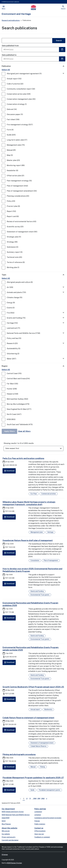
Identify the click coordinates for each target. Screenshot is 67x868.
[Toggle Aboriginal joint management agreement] (63, 73)
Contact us (39, 828)
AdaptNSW (6, 818)
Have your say (39, 834)
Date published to (9, 55)
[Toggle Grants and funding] (63, 318)
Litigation (38, 815)
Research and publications (11, 20)
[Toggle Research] (63, 343)
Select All (6, 70)
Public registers (40, 824)
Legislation (38, 812)
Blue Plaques (6, 824)
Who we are (6, 831)
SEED (4, 821)
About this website (9, 828)
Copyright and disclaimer (10, 840)
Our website (6, 834)
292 (43, 799)
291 (39, 799)
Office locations (40, 831)
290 (35, 799)
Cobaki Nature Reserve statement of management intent (28, 718)
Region (5, 366)
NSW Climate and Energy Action (13, 812)
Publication (6, 66)
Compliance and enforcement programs (48, 818)
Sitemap (5, 855)
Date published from (10, 46)
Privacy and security (9, 837)
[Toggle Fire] (63, 313)
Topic (4, 275)
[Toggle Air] (63, 287)
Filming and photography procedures (19, 754)
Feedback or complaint (42, 837)
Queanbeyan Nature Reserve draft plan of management (28, 540)
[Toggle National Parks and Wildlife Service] (63, 333)
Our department (8, 809)
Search (59, 41)
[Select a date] (62, 50)
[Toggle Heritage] (63, 323)
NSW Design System (14, 863)
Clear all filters (24, 431)
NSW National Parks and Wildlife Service (16, 815)
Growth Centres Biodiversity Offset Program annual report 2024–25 (33, 687)
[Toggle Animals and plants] (63, 292)
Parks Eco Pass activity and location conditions (23, 458)
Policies (37, 821)
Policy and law (40, 809)
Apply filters (9, 431)
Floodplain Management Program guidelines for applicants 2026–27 (33, 778)
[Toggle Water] (63, 359)
